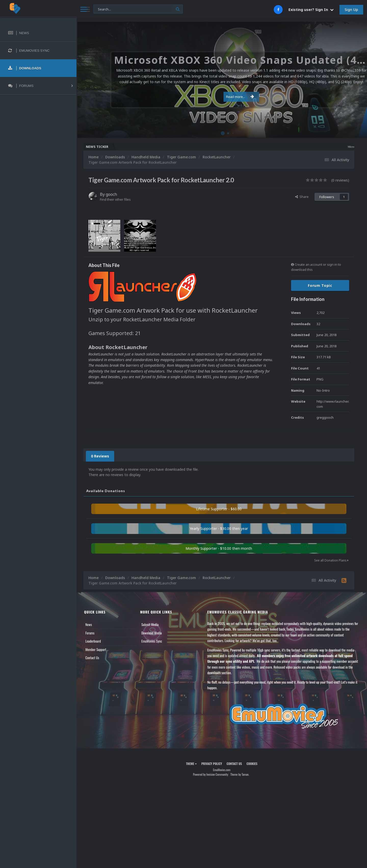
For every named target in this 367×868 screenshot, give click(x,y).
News (89, 624)
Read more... (221, 94)
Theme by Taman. (240, 774)
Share (302, 197)
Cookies (252, 764)
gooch (111, 194)
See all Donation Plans (331, 560)
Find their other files (115, 199)
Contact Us (92, 658)
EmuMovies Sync (152, 641)
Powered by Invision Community (211, 774)
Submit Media (150, 624)
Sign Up (351, 10)
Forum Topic (320, 285)
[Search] (138, 9)
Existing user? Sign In (311, 10)
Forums (90, 633)
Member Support (96, 649)
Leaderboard (93, 641)
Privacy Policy (212, 764)
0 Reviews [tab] (100, 456)
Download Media (152, 633)
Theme (191, 764)
